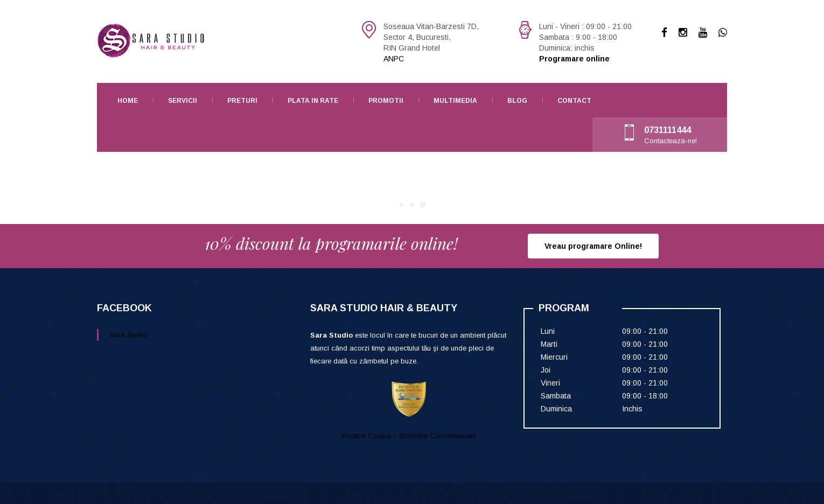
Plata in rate (313, 101)
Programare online (574, 59)
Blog (517, 101)
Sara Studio (128, 335)
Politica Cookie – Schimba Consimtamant (409, 436)
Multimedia (455, 101)
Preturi (242, 101)
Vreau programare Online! (593, 246)
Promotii (386, 101)
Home (128, 101)
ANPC (394, 59)
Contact (574, 101)
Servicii (183, 101)
